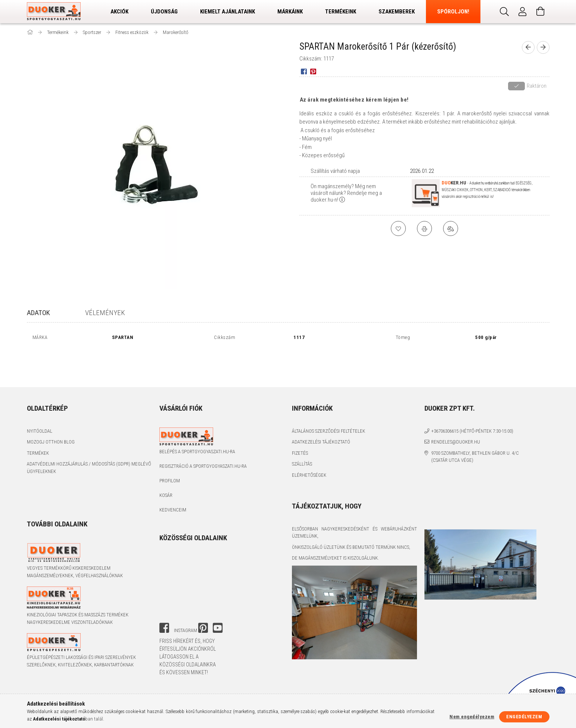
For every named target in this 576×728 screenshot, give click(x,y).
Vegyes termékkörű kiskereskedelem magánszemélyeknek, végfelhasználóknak (75, 572)
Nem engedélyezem (472, 717)
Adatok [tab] (38, 313)
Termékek (38, 453)
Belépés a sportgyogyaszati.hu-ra (197, 452)
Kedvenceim (173, 510)
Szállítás (302, 464)
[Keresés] (505, 12)
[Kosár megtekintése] (541, 12)
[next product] (543, 47)
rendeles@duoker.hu (456, 442)
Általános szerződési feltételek (329, 431)
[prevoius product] (528, 47)
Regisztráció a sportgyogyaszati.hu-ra (203, 466)
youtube (218, 628)
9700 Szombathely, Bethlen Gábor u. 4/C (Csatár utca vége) (475, 457)
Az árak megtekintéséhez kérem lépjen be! (354, 100)
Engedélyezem (524, 717)
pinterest (203, 628)
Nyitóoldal (40, 431)
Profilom (170, 481)
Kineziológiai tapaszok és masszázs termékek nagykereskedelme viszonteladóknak (78, 618)
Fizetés (300, 453)
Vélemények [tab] (105, 313)
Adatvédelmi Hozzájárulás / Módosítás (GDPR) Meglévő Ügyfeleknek (89, 468)
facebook (164, 628)
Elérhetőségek (309, 475)
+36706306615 (445, 431)
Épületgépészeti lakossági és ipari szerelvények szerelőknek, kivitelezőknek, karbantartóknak (81, 661)
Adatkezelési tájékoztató (321, 442)
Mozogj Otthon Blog (51, 442)
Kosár (166, 495)
